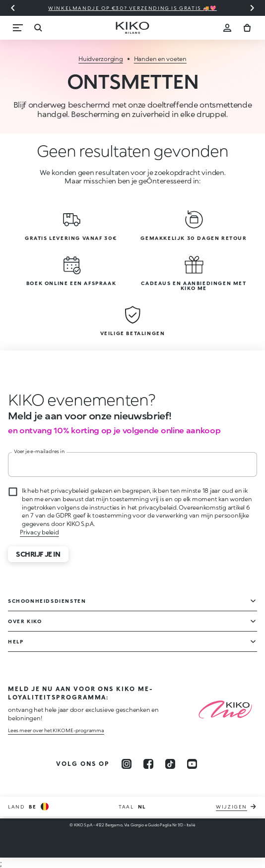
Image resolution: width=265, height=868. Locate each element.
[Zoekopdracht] (38, 28)
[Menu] (18, 28)
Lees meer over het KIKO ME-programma (56, 730)
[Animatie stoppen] (78, 400)
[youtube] (192, 764)
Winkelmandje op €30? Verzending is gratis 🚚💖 (132, 8)
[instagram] (127, 764)
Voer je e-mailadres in (39, 451)
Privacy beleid (39, 532)
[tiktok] (170, 764)
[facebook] (148, 764)
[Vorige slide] (13, 8)
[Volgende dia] (252, 8)
